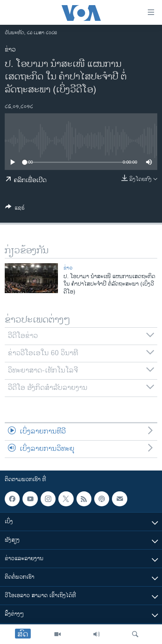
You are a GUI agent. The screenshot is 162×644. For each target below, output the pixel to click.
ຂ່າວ (10, 50)
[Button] (15, 209)
